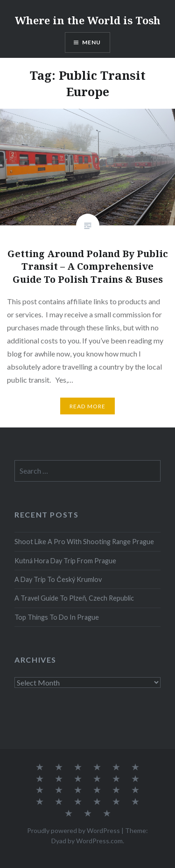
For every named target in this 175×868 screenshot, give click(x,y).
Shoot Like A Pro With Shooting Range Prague (84, 542)
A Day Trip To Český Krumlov (58, 579)
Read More (88, 406)
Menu (92, 42)
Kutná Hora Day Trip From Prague (65, 561)
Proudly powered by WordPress (73, 830)
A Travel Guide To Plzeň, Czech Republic (74, 598)
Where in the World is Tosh (88, 20)
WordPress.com (99, 841)
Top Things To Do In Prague (57, 617)
